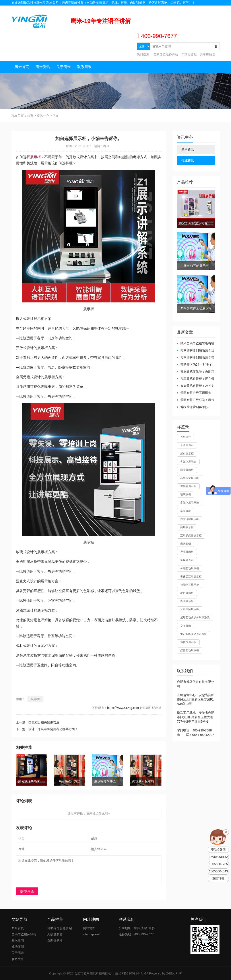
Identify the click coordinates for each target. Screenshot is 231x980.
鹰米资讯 (43, 67)
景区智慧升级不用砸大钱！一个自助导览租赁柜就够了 (196, 393)
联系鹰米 (84, 67)
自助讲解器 (55, 940)
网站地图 (214, 8)
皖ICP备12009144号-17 (132, 973)
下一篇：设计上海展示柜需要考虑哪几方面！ (47, 729)
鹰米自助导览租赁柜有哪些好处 (196, 344)
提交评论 (27, 892)
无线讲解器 (55, 934)
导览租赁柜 (189, 54)
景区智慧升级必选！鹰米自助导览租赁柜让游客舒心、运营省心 (196, 400)
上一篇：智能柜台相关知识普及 (38, 722)
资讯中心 (43, 116)
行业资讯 (188, 160)
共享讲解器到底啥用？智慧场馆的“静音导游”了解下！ (196, 358)
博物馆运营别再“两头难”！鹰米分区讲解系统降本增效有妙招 (195, 407)
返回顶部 (218, 879)
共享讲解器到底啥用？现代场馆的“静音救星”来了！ (196, 351)
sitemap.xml (91, 934)
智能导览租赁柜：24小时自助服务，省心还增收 (196, 386)
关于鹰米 (64, 67)
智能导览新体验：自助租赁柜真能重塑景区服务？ (196, 372)
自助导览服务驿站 (166, 54)
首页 (30, 116)
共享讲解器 (208, 54)
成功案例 (18, 947)
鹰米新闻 (18, 940)
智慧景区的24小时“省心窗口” (195, 365)
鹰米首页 (22, 67)
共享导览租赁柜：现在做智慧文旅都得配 (196, 379)
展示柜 (35, 157)
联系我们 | (200, 8)
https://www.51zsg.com (123, 708)
